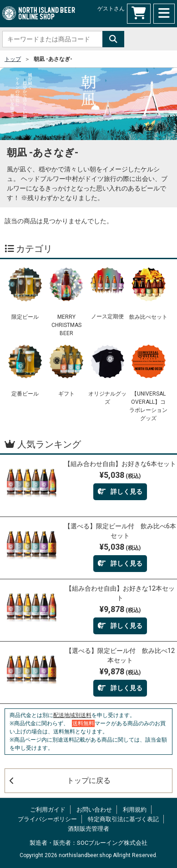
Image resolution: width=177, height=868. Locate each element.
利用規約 (135, 810)
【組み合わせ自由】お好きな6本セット (120, 464)
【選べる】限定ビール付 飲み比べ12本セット (120, 655)
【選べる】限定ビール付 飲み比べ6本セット (120, 531)
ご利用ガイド (48, 810)
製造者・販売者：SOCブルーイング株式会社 (88, 843)
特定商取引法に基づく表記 (123, 819)
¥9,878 (120, 609)
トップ (13, 59)
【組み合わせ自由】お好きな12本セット (120, 593)
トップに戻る (60, 780)
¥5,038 (120, 475)
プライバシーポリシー (47, 819)
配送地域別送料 (72, 715)
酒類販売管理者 (88, 829)
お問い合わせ (94, 810)
